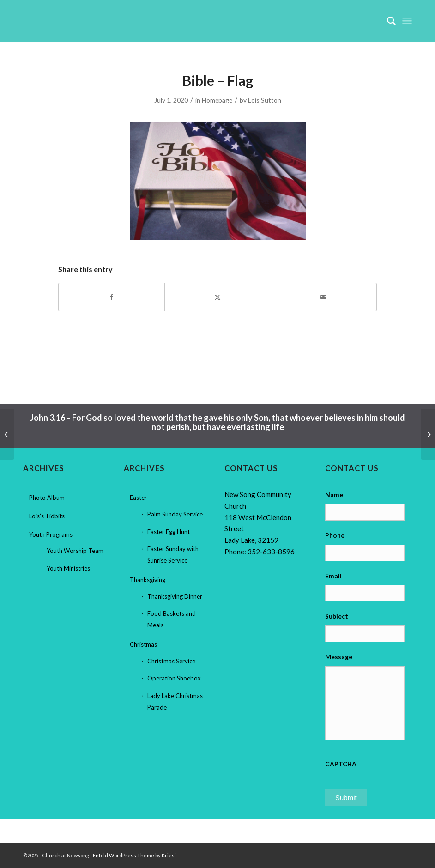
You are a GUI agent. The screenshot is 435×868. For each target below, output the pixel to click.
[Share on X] (217, 297)
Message (339, 657)
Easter (138, 498)
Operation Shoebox (174, 678)
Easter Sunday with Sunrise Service (173, 555)
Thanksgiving (148, 580)
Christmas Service (171, 661)
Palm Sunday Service (175, 514)
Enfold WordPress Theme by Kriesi (134, 855)
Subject (337, 616)
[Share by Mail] (324, 297)
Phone (335, 535)
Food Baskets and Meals (172, 619)
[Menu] (407, 21)
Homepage (217, 100)
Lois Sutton (265, 100)
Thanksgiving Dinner (175, 596)
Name (334, 495)
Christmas (143, 644)
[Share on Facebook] (112, 297)
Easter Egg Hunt (169, 532)
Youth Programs (51, 534)
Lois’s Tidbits (47, 516)
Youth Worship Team (75, 551)
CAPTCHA (341, 764)
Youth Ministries (68, 568)
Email (333, 576)
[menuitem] (387, 21)
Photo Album (47, 498)
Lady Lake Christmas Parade (175, 701)
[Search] (387, 21)
